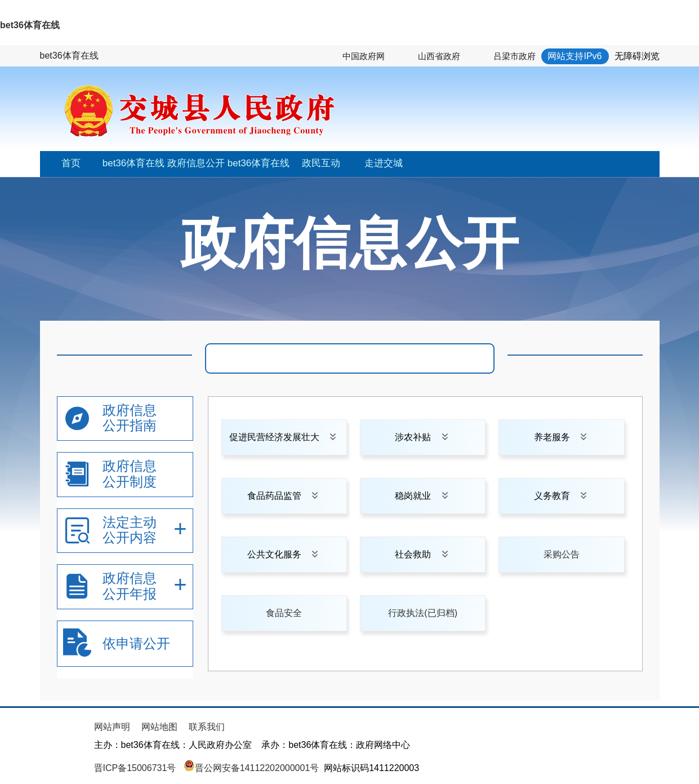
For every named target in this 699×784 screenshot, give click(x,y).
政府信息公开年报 (130, 586)
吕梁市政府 (515, 56)
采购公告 (562, 554)
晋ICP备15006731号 (136, 768)
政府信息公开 (196, 163)
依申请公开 (136, 643)
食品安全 (284, 613)
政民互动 (321, 163)
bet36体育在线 (30, 25)
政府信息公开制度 (130, 474)
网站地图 (159, 727)
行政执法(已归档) (423, 613)
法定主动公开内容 (130, 530)
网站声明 (112, 727)
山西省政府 (439, 56)
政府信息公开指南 (130, 418)
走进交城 (384, 163)
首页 (71, 163)
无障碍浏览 (637, 56)
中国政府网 (364, 56)
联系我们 (207, 727)
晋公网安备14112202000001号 (251, 768)
